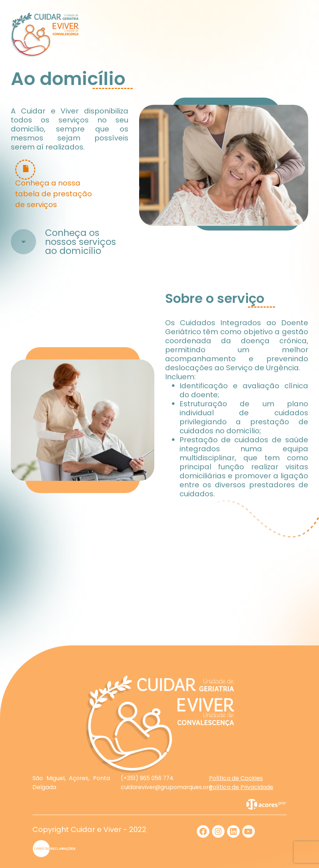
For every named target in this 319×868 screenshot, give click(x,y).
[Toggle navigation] (299, 35)
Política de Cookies (236, 778)
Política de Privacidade (241, 787)
